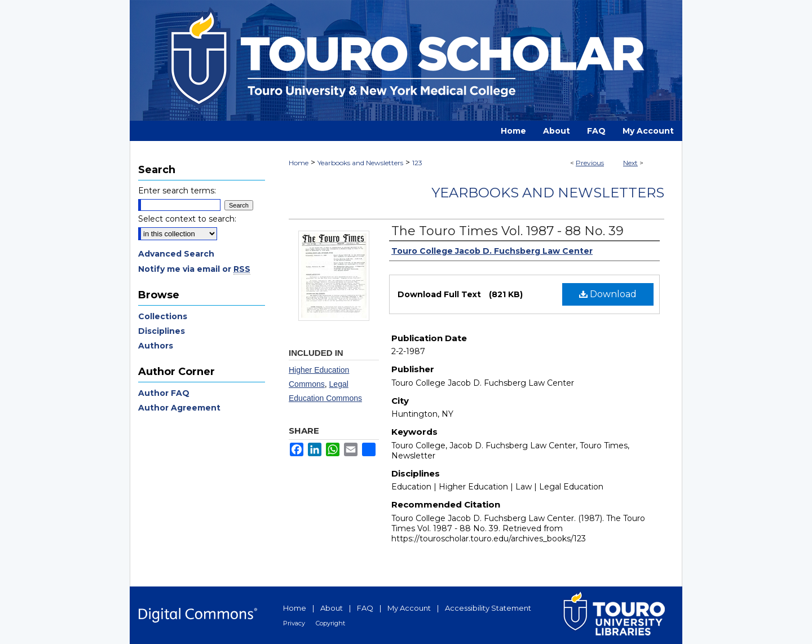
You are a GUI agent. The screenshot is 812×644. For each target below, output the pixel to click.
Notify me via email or (194, 269)
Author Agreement (179, 408)
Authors (156, 346)
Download (608, 294)
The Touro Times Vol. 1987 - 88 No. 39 (507, 231)
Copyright (330, 623)
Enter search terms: (177, 191)
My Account (409, 608)
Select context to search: (187, 219)
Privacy (294, 623)
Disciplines (162, 331)
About (332, 608)
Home (299, 163)
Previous (590, 163)
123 (417, 163)
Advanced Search (176, 254)
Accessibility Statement (488, 608)
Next (630, 163)
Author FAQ (164, 393)
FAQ (365, 608)
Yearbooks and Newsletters (360, 163)
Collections (163, 316)
